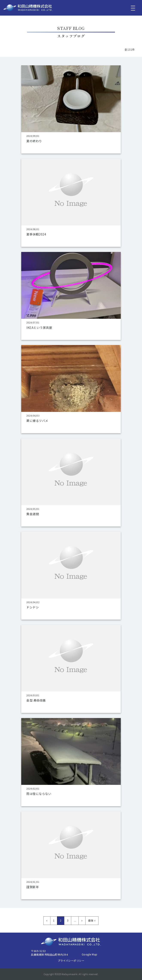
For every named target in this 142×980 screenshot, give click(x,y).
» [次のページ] (82, 920)
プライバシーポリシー (71, 960)
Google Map (90, 954)
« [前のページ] (47, 920)
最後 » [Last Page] (92, 920)
